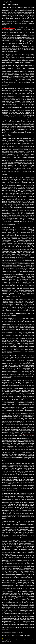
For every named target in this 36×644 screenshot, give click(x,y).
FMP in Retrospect (25, 635)
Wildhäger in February (8, 28)
